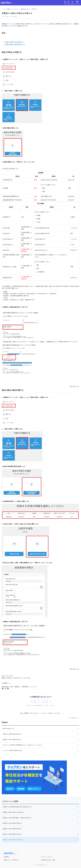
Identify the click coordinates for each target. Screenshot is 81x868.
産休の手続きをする (8, 729)
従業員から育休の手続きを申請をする (13, 812)
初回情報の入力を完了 (9, 26)
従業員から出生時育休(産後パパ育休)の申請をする (17, 818)
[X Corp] (5, 689)
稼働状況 (72, 4)
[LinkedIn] (8, 689)
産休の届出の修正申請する (15, 44)
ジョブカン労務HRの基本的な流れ (12, 750)
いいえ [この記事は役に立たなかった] (46, 701)
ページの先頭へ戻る (73, 718)
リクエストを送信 (46, 713)
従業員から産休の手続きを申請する (13, 840)
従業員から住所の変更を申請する (12, 740)
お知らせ (68, 4)
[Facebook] (3, 689)
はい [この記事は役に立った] (35, 701)
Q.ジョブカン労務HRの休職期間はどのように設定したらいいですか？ (23, 745)
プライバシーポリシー (47, 857)
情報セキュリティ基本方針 (11, 860)
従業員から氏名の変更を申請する (12, 823)
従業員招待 (65, 24)
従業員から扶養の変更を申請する (12, 734)
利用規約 (6, 857)
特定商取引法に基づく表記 (48, 860)
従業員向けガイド (26, 9)
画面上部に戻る (74, 386)
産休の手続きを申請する (14, 42)
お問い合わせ (77, 4)
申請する (35, 9)
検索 (65, 4)
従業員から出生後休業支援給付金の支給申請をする (17, 807)
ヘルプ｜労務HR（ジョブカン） (10, 9)
